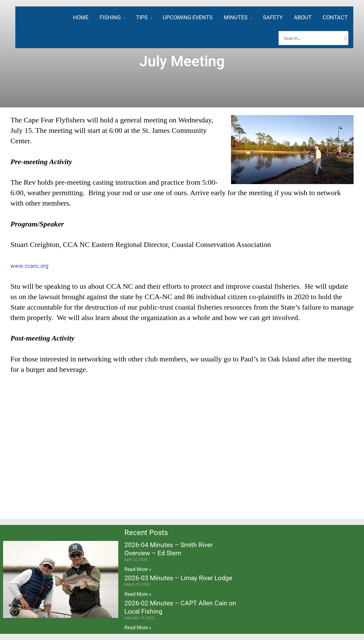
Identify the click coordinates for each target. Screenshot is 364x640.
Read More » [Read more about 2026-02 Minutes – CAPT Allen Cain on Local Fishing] (138, 628)
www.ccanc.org (29, 266)
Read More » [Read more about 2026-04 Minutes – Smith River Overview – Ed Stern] (138, 569)
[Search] (346, 38)
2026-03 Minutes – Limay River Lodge (178, 578)
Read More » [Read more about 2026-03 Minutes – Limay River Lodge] (138, 594)
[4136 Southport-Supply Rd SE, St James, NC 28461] (182, 450)
